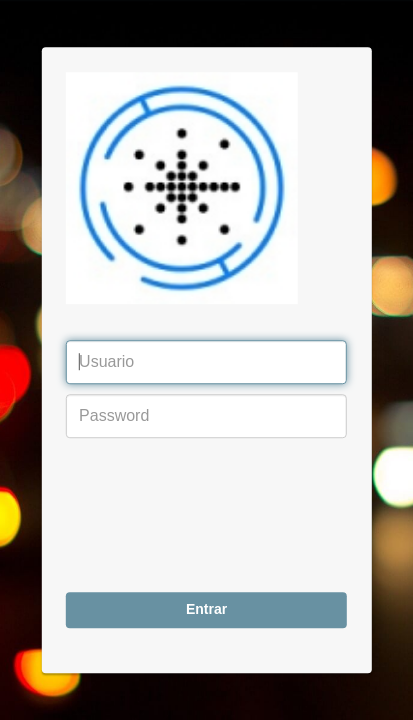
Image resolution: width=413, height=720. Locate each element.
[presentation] (148, 520)
